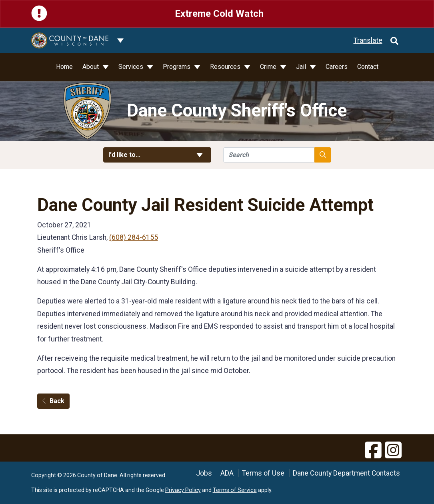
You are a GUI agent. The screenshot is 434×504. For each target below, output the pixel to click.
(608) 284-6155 (134, 237)
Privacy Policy (183, 490)
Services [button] (132, 67)
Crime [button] (269, 67)
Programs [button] (177, 67)
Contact (368, 67)
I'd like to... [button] (157, 155)
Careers (337, 67)
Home (64, 67)
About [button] (91, 67)
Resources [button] (226, 67)
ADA (227, 473)
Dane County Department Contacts (346, 473)
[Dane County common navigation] (120, 40)
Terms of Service (235, 490)
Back (53, 401)
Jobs (204, 473)
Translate (368, 40)
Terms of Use (263, 473)
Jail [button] (302, 67)
